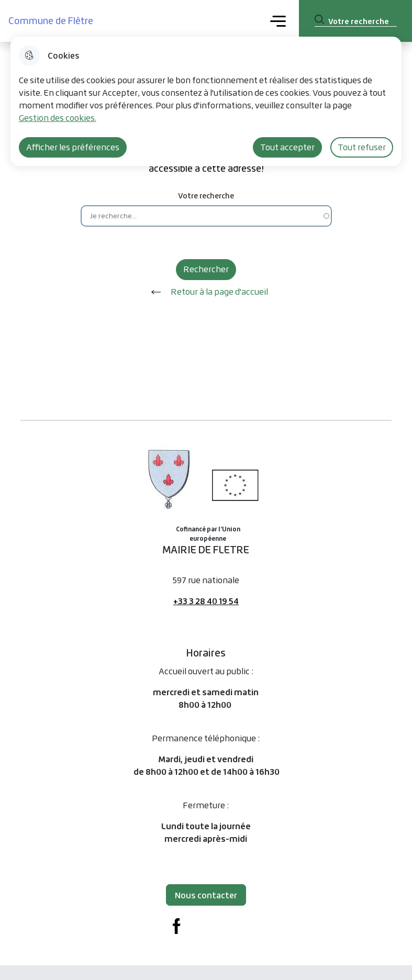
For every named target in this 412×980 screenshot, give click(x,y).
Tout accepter (287, 147)
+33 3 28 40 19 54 (206, 601)
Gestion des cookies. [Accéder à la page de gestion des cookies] (58, 118)
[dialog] (206, 101)
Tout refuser (362, 147)
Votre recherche (206, 196)
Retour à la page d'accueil (206, 292)
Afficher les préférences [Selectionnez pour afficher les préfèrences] (73, 147)
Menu (278, 20)
